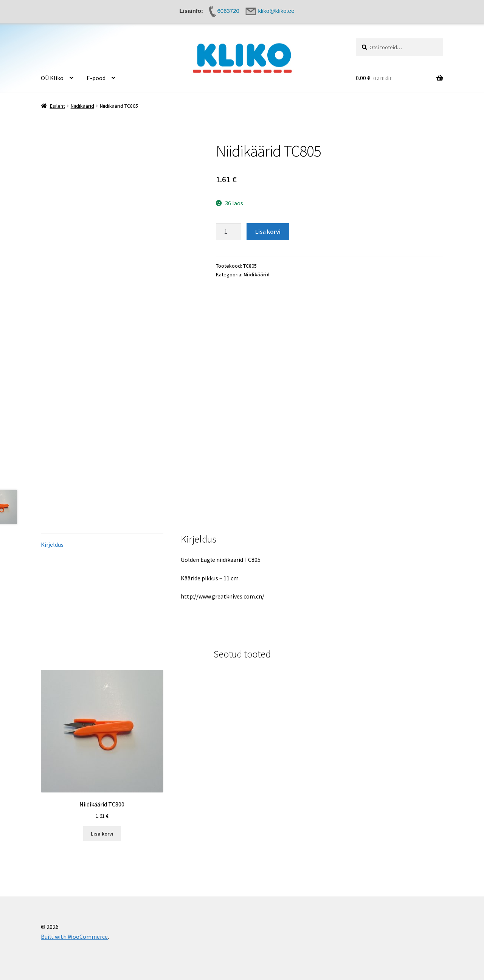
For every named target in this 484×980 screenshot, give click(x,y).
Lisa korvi (268, 231)
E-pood (96, 78)
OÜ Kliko (52, 78)
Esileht (57, 106)
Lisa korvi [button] (102, 834)
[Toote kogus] (229, 232)
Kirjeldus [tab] (52, 544)
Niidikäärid (82, 106)
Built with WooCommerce (74, 937)
